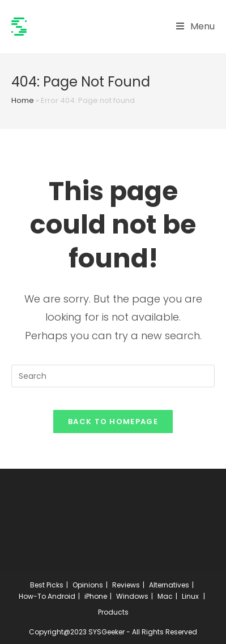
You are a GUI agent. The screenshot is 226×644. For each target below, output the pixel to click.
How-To (32, 596)
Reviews (126, 585)
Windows (132, 596)
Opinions (88, 585)
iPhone (96, 596)
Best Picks (47, 585)
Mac (165, 596)
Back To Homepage (113, 422)
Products (113, 612)
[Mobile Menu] (195, 27)
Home (23, 100)
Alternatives (169, 585)
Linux (190, 596)
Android (61, 596)
